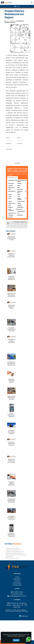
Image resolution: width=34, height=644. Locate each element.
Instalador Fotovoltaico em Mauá (11, 432)
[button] (32, 3)
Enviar (17, 163)
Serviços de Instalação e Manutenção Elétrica (16, 555)
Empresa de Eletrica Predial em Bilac (11, 238)
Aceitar (16, 640)
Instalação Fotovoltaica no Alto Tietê (11, 329)
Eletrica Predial (9, 556)
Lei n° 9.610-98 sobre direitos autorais (18, 228)
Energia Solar (17, 585)
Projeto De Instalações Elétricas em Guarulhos (11, 279)
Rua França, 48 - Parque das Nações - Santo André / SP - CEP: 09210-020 (17, 605)
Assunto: (20, 143)
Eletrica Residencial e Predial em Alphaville (11, 416)
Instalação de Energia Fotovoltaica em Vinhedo (11, 342)
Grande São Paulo (13, 178)
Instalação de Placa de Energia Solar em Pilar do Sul (11, 256)
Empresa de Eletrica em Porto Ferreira (11, 461)
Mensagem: (10, 149)
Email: (19, 138)
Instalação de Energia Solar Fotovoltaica (15, 552)
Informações (17, 583)
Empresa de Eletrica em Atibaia (11, 307)
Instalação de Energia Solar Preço (13, 550)
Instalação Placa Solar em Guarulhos (11, 518)
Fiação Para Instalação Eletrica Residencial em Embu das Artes (11, 383)
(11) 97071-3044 (18, 592)
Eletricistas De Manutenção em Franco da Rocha (11, 296)
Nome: (8, 138)
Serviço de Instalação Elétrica (12, 548)
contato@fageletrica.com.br (18, 596)
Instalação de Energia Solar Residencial (15, 553)
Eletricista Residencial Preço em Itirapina (11, 444)
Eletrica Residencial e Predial (12, 558)
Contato (17, 581)
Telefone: (9, 143)
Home (17, 577)
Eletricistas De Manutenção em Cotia (11, 398)
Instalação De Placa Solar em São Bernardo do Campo (11, 364)
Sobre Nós (17, 579)
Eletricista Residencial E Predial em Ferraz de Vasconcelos (11, 536)
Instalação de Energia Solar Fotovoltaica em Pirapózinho (11, 502)
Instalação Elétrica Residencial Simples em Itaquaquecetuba (12, 485)
